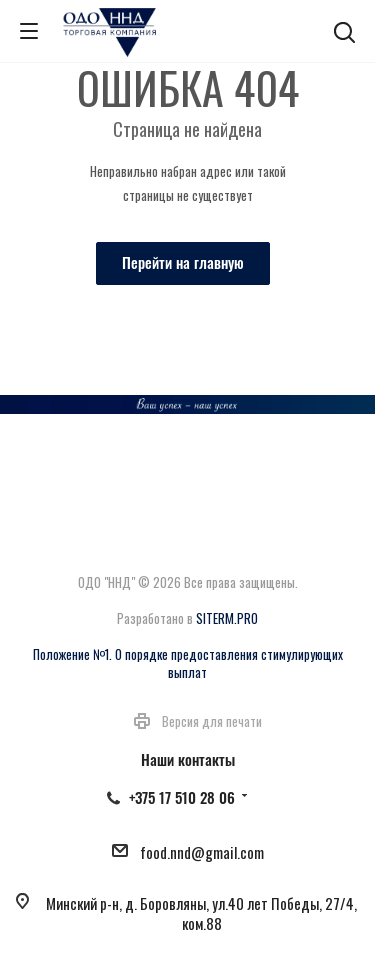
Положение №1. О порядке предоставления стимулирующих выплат (188, 663)
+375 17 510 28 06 (182, 797)
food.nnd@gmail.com (202, 852)
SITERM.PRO (227, 618)
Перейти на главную (183, 262)
